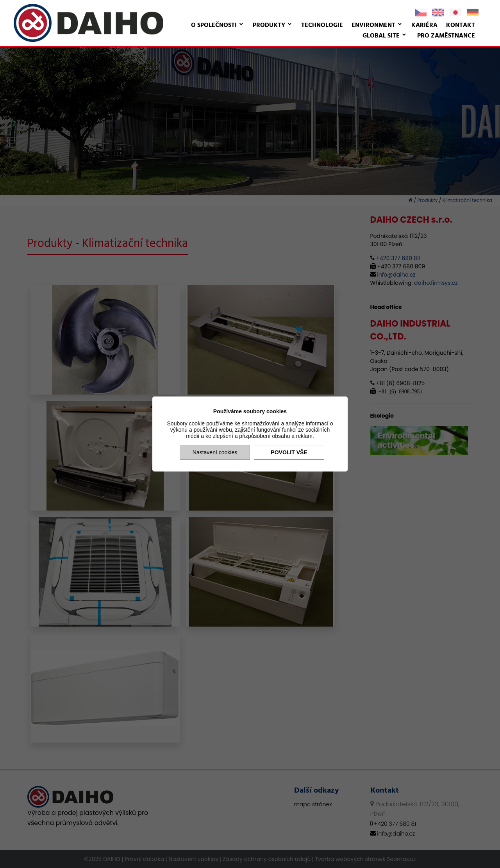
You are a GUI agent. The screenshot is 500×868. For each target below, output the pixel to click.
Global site (381, 36)
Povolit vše (289, 452)
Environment (373, 25)
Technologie (322, 25)
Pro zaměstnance (446, 36)
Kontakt (461, 25)
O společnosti (214, 25)
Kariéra (424, 25)
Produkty (269, 25)
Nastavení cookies (215, 452)
